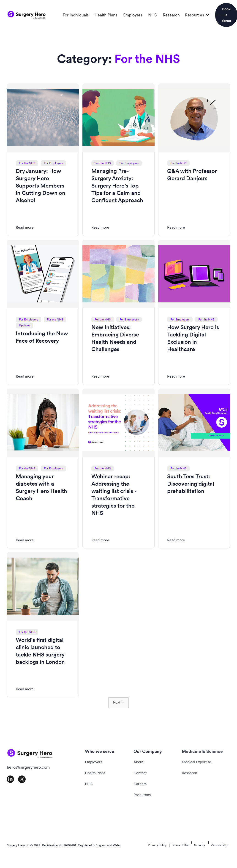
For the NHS (27, 163)
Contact (140, 773)
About (221, 15)
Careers (140, 784)
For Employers (54, 163)
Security (200, 845)
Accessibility (219, 845)
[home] (27, 15)
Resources (142, 795)
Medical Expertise (196, 762)
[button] (197, 15)
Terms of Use (180, 845)
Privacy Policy (157, 845)
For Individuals (76, 15)
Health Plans (106, 15)
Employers (133, 15)
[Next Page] (118, 703)
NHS (153, 15)
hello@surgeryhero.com (28, 767)
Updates (25, 325)
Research (171, 15)
